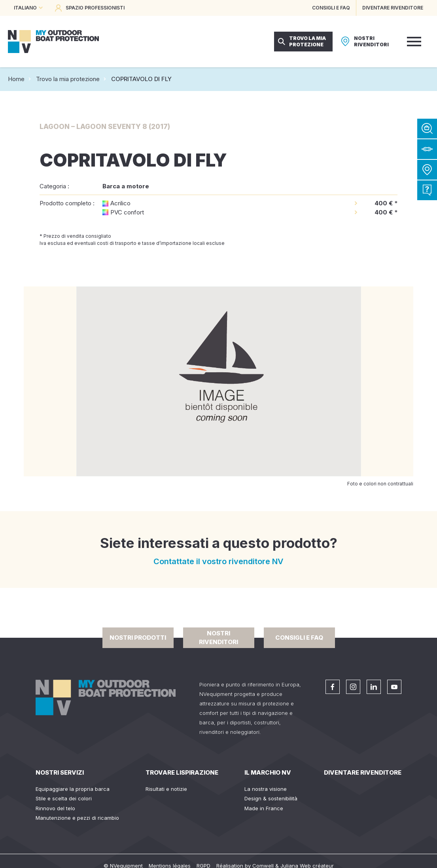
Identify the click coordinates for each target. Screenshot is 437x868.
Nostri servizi (60, 772)
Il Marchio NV (268, 772)
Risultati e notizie (166, 789)
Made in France (264, 808)
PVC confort (127, 212)
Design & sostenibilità (271, 798)
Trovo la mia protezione (68, 79)
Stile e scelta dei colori (64, 798)
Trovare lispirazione (182, 772)
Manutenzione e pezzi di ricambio (77, 818)
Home (16, 79)
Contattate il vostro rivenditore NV (218, 561)
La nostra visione (266, 789)
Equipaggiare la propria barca (73, 789)
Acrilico (120, 203)
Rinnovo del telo (55, 808)
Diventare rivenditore (363, 772)
